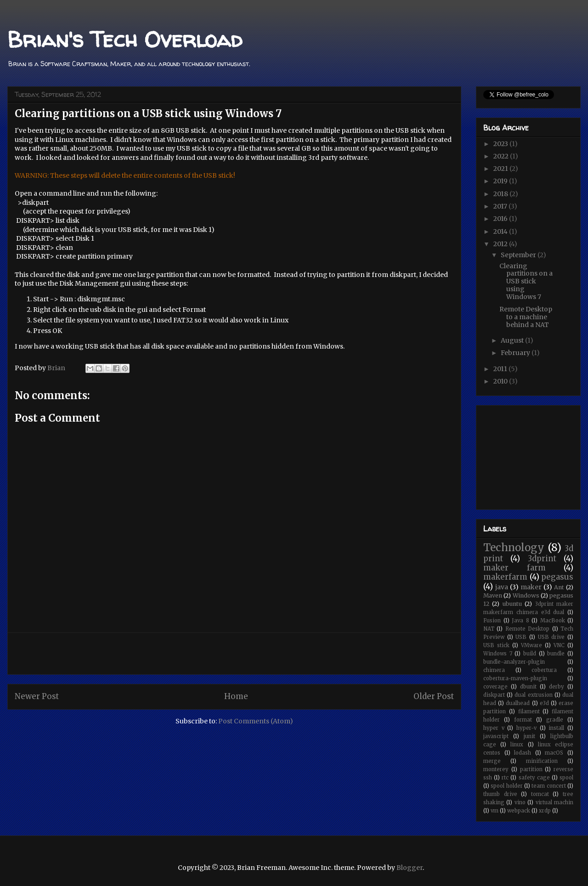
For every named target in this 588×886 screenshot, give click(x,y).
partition (531, 769)
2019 (501, 181)
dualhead (518, 703)
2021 (501, 169)
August (513, 340)
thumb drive (500, 794)
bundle (556, 654)
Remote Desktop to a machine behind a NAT (526, 317)
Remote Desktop (527, 629)
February (516, 353)
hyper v (494, 728)
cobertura (544, 670)
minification (542, 761)
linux (517, 745)
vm (495, 811)
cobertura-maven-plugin (515, 678)
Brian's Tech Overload (125, 39)
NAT (489, 629)
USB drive (551, 637)
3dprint (542, 559)
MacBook (553, 621)
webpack (519, 811)
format (523, 720)
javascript (496, 736)
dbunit (528, 687)
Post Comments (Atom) (256, 721)
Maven (493, 595)
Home (236, 696)
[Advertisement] (234, 654)
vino (520, 802)
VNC (559, 645)
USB (521, 637)
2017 (501, 206)
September (519, 255)
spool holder (506, 786)
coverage (495, 687)
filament (529, 711)
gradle (555, 720)
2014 (501, 231)
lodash (523, 753)
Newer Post (37, 696)
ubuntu (512, 604)
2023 (501, 144)
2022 (502, 156)
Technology (514, 547)
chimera (494, 670)
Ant (559, 587)
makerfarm (505, 577)
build (530, 654)
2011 (501, 369)
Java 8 (520, 621)
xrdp (545, 811)
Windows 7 (498, 654)
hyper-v (526, 728)
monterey (496, 769)
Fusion (492, 621)
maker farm (514, 568)
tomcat (540, 794)
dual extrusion (533, 695)
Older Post (434, 696)
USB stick (496, 645)
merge (492, 761)
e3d (544, 703)
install (556, 728)
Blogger (410, 868)
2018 (501, 194)
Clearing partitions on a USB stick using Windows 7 (526, 281)
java (502, 587)
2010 (501, 381)
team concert (548, 786)
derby (557, 687)
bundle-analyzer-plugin (514, 662)
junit (529, 736)
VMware (531, 645)
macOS (554, 753)
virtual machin (554, 802)
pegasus (557, 577)
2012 (501, 244)
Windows (526, 595)
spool (566, 778)
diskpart (494, 695)
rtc (505, 778)
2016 (501, 219)
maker (531, 587)
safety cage (534, 778)
